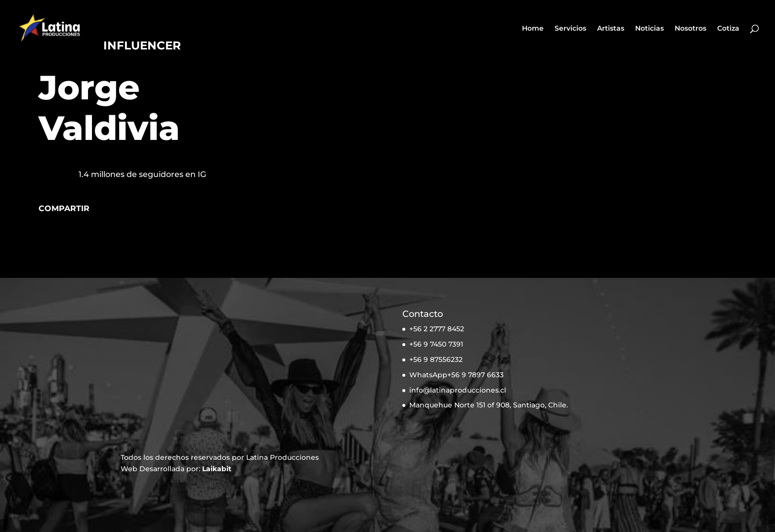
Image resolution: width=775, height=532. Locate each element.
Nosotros (690, 29)
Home (533, 29)
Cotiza (728, 29)
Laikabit (217, 469)
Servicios (570, 29)
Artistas (611, 29)
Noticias (649, 29)
